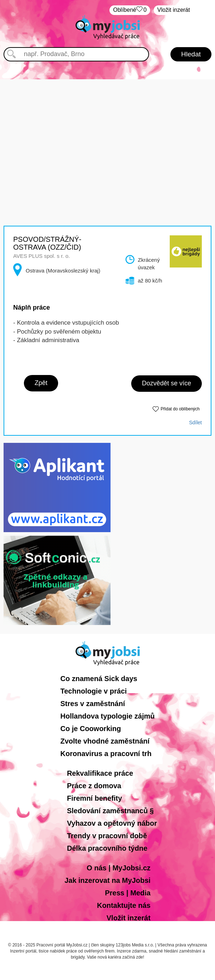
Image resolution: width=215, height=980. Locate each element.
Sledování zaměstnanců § (110, 811)
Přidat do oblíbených (180, 409)
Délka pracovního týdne (107, 848)
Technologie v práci (93, 691)
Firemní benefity (94, 798)
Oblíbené (130, 10)
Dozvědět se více (167, 383)
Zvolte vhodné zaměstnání (105, 741)
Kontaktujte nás (124, 905)
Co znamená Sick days (99, 679)
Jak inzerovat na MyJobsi (107, 880)
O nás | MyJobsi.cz (119, 868)
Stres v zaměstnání (93, 704)
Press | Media (128, 893)
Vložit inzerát (174, 10)
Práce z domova (94, 786)
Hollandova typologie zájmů (107, 716)
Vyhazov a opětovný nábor (112, 823)
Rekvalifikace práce (100, 773)
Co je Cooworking (91, 729)
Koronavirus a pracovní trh (106, 754)
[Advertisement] (108, 129)
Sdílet (195, 422)
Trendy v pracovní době (107, 836)
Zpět (41, 383)
